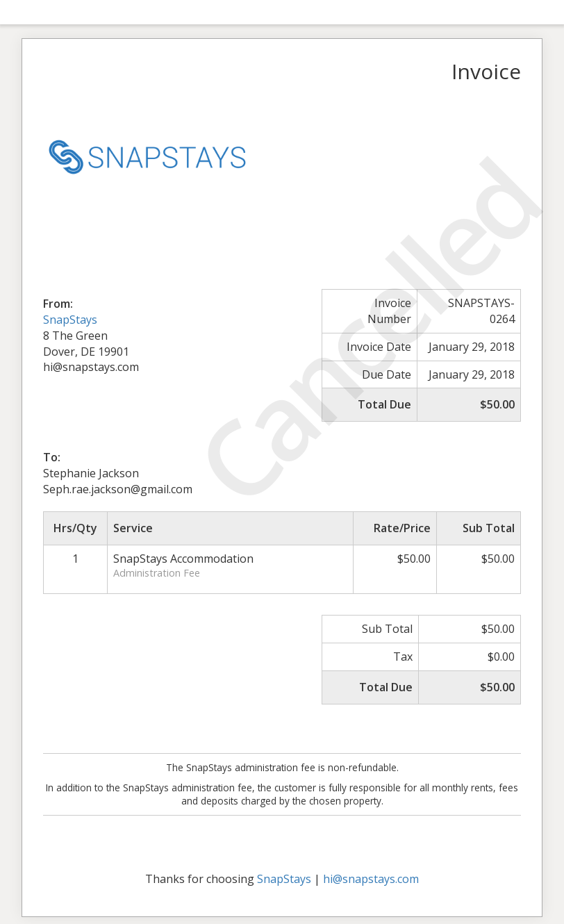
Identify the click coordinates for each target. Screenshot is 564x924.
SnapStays (70, 320)
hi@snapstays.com (371, 879)
